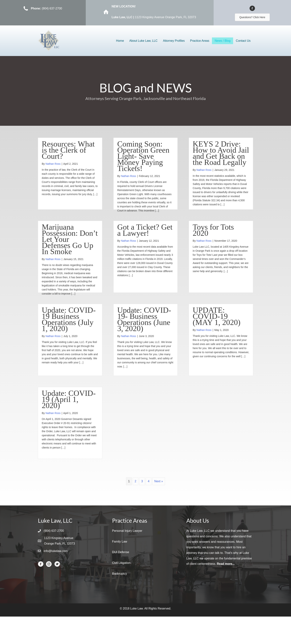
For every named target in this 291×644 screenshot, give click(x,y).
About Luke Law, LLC (143, 41)
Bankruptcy (120, 601)
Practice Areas (200, 41)
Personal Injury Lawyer (127, 558)
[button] (252, 17)
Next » (159, 509)
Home (120, 41)
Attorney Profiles (174, 41)
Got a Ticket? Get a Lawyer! (145, 237)
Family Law (120, 569)
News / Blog (222, 41)
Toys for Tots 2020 (213, 237)
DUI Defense (121, 580)
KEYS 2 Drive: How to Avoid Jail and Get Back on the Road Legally (221, 153)
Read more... (226, 591)
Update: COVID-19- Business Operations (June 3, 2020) (144, 333)
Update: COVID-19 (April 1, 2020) (69, 420)
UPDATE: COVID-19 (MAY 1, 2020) (216, 330)
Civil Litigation (121, 590)
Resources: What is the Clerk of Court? (68, 150)
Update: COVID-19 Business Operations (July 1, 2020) (69, 333)
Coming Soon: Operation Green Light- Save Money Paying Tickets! (143, 156)
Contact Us (243, 41)
